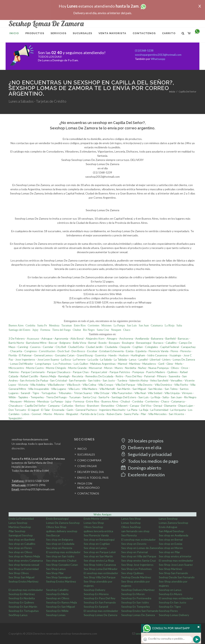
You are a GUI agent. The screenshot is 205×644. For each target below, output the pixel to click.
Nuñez (142, 368)
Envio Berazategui (57, 519)
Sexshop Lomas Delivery (174, 615)
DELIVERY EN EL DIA (91, 472)
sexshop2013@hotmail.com (37, 489)
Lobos (26, 414)
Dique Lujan (186, 406)
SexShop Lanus (18, 615)
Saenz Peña (131, 414)
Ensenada (58, 410)
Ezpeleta (141, 351)
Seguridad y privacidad (146, 454)
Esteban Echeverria (112, 351)
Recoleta (78, 376)
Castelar (48, 347)
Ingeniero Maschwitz (112, 410)
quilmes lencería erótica (98, 531)
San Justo (109, 380)
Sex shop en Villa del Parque (139, 556)
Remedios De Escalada (99, 376)
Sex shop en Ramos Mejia (24, 556)
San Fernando (77, 380)
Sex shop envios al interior (175, 556)
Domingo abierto (141, 468)
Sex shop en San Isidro (60, 556)
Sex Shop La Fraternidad (24, 569)
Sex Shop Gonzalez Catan (62, 565)
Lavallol (143, 359)
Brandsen (93, 406)
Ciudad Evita (76, 347)
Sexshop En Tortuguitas (24, 611)
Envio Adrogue (168, 527)
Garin (70, 410)
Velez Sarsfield (159, 380)
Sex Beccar (53, 535)
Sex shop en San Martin (98, 556)
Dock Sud (63, 351)
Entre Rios (80, 325)
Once (185, 368)
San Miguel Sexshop (171, 531)
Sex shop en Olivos (20, 552)
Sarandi (25, 393)
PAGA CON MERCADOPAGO (89, 485)
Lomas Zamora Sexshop (174, 523)
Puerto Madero (156, 372)
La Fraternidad (159, 410)
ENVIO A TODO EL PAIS (93, 478)
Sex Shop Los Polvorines (136, 569)
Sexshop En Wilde (57, 611)
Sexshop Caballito (57, 590)
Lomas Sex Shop (94, 523)
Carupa (134, 406)
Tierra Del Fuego (56, 397)
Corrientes (94, 325)
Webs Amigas (102, 514)
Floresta (186, 351)
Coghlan (138, 347)
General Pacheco (86, 410)
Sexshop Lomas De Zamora (101, 615)
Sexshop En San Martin (23, 607)
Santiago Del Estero (124, 397)
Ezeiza (130, 351)
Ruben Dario (114, 414)
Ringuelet (72, 414)
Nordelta (131, 368)
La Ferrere (79, 359)
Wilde (12, 397)
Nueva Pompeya (159, 368)
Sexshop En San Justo (173, 602)
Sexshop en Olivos (58, 598)
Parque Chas (81, 372)
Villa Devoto (145, 385)
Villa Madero (90, 389)
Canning (23, 347)
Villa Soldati (155, 393)
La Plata (132, 410)
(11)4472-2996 (36, 485)
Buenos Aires (16, 325)
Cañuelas (68, 406)
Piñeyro (162, 376)
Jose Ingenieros (25, 359)
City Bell (61, 347)
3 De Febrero (17, 338)
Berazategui (144, 343)
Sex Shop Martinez (170, 569)
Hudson (124, 355)
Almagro (112, 338)
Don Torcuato (17, 410)
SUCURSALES (86, 454)
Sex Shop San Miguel (21, 577)
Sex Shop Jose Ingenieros (137, 565)
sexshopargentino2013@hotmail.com (158, 55)
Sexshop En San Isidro (135, 602)
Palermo (14, 372)
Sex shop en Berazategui (99, 539)
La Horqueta (178, 410)
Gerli (161, 364)
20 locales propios (142, 441)
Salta (179, 325)
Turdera (122, 380)
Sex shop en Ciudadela (60, 544)
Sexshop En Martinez (22, 594)
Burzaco (158, 343)
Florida (13, 355)
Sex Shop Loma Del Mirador (101, 569)
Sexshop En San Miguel (61, 607)
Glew (170, 364)
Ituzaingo (175, 355)
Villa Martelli (107, 389)
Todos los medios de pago (150, 461)
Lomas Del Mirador (22, 364)
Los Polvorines (62, 364)
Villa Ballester (56, 385)
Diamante (170, 406)
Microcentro (16, 368)
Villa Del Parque (125, 385)
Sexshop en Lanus (170, 590)
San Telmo (171, 389)
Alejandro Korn (95, 338)
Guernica (101, 355)
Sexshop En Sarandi (96, 607)
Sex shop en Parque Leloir (100, 552)
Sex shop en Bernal (171, 539)
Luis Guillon (81, 364)
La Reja (144, 410)
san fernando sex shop (135, 531)
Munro (119, 368)
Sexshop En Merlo (57, 594)
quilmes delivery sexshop (62, 531)
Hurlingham (138, 355)
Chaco (127, 330)
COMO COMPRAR (89, 460)
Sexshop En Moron (133, 594)
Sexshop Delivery (95, 590)
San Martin (124, 389)
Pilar (143, 414)
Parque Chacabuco (59, 372)
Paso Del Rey (134, 376)
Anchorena (126, 338)
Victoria (23, 385)
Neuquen (116, 330)
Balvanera (157, 338)
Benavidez (108, 406)
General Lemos (43, 355)
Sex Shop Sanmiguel (59, 577)
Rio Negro (89, 330)
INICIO (82, 449)
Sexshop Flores (168, 611)
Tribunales (65, 393)
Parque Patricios (120, 372)
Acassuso (33, 338)
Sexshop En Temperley (136, 607)
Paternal (149, 376)
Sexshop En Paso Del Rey (100, 598)
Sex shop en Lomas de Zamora (140, 548)
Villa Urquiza (172, 393)
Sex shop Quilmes (132, 573)
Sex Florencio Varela (96, 535)
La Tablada (120, 359)
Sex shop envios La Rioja (99, 560)
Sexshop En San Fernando (100, 602)
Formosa (45, 330)
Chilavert (122, 406)
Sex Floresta (129, 535)
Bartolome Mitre (36, 343)
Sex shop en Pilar (169, 552)
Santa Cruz (103, 330)
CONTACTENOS (88, 493)
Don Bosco (78, 351)
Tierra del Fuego (61, 330)
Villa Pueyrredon (122, 393)
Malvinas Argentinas (103, 364)
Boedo (103, 343)
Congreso (31, 351)
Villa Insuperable (39, 389)
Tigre (36, 393)
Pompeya (138, 372)
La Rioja (170, 325)
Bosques (114, 343)
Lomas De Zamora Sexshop (63, 523)
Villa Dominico (163, 385)
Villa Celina (89, 385)
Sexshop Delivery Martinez (138, 590)
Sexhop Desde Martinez (136, 577)
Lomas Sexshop (131, 523)
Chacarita (16, 351)
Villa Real (140, 393)
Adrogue (47, 338)
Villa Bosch (74, 385)
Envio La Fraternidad (21, 519)
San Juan (144, 325)
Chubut (77, 330)
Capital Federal (170, 347)
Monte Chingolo (56, 368)
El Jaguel (34, 410)
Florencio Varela (159, 351)
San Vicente (176, 414)
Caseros (35, 347)
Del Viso (146, 406)
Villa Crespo (106, 385)
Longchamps (43, 364)
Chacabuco (16, 406)
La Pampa (119, 325)
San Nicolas (155, 389)
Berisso (80, 406)
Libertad (155, 359)
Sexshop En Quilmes (21, 602)
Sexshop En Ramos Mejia (62, 602)
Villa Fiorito (181, 385)
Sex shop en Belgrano (60, 539)
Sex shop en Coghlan (97, 544)
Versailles (176, 380)
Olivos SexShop (131, 527)
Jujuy (35, 330)
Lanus (133, 359)
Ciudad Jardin (94, 347)
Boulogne (128, 343)
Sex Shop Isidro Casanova (100, 565)
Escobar (92, 351)
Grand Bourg (85, 355)
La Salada (106, 359)
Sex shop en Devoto (134, 544)
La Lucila (93, 359)
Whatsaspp (158, 59)
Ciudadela (111, 347)
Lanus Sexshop (168, 519)
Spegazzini (15, 418)
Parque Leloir (99, 372)
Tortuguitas (49, 393)
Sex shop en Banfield (22, 539)
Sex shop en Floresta (59, 548)
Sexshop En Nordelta (22, 598)
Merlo (179, 364)
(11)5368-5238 (144, 50)
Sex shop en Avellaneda (174, 535)
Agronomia (61, 338)
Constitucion (47, 351)
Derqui (158, 406)
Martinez (135, 364)
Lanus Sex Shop (131, 519)
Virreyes (187, 393)
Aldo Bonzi (77, 338)
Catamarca (157, 325)
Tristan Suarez (83, 393)
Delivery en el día (141, 447)
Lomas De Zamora (184, 359)
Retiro (119, 376)
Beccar (53, 343)
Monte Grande (78, 368)
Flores (174, 351)
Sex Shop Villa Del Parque (100, 577)
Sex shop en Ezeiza (171, 544)
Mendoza (54, 325)
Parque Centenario (33, 372)
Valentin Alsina (139, 380)
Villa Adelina (38, 385)
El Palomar (25, 355)
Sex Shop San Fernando (173, 573)
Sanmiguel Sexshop (21, 535)
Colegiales (152, 347)
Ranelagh (64, 376)
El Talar (46, 410)
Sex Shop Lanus (56, 569)
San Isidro (94, 380)
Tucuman (67, 325)
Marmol (122, 364)
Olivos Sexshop (93, 527)
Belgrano (65, 343)
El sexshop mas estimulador (138, 539)
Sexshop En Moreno (96, 594)
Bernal (92, 343)
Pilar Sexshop (17, 531)
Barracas (183, 338)
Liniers (167, 359)
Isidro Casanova (157, 355)
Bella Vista (80, 343)
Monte (48, 414)
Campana (54, 406)
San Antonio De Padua (34, 380)
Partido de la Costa (92, 414)
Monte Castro (35, 368)
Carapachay (188, 347)
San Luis (132, 325)
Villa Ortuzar (102, 393)
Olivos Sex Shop (56, 527)
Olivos (175, 368)
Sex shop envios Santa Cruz (138, 560)
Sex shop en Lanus (95, 548)
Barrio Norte (16, 343)
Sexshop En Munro (171, 594)
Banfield (171, 338)
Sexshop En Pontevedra (136, 598)
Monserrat (96, 368)
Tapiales (23, 397)
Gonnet (36, 414)
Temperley (37, 397)
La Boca (66, 359)
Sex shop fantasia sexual (24, 565)
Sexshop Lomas (56, 615)
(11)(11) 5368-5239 (37, 481)
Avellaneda (142, 338)
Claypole (125, 347)
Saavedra (174, 376)
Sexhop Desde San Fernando (177, 577)
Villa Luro (74, 389)
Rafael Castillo (29, 376)
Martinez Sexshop (20, 527)
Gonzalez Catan (65, 355)
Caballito (171, 343)
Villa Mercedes (157, 414)
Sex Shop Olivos (19, 573)
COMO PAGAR (87, 466)
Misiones (106, 325)
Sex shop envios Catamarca (26, 560)
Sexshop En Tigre (170, 607)
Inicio (172, 92)
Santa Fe (42, 325)
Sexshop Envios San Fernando (140, 611)
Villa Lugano (59, 389)
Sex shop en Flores (20, 548)
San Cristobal (58, 380)
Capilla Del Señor (35, 406)
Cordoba (30, 325)
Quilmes (172, 372)
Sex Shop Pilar (55, 573)
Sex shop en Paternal (134, 552)
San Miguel (139, 389)
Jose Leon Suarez (48, 359)
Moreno (59, 414)
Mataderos (149, 364)
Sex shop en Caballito (22, 544)
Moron (108, 368)
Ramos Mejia (48, 376)
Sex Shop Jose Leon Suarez (176, 565)
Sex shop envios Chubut (61, 560)
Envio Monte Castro (96, 519)
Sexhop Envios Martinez (23, 581)
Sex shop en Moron (171, 548)
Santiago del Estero (19, 330)
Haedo (113, 355)
